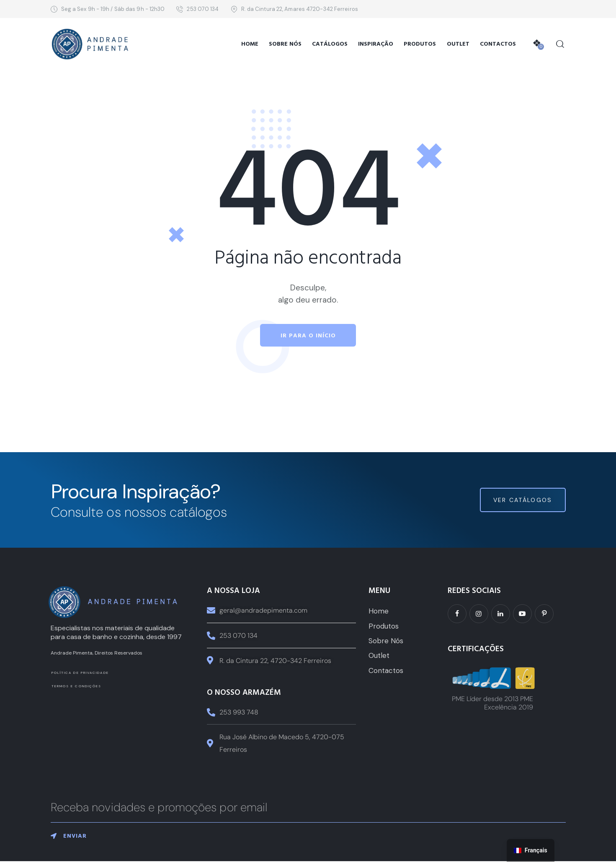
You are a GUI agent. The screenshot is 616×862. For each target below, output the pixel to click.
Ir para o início (308, 336)
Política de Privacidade (80, 673)
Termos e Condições (77, 686)
